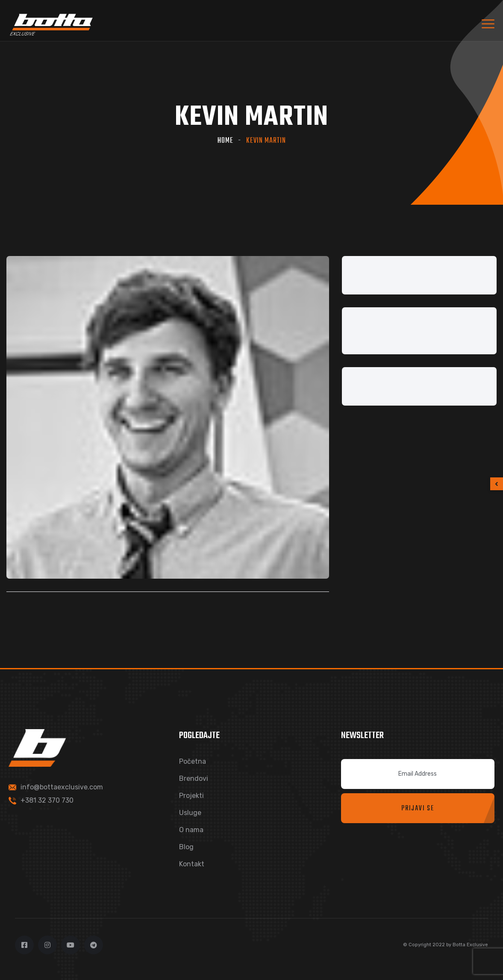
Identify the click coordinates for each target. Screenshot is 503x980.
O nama (191, 830)
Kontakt (192, 864)
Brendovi (194, 778)
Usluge (190, 813)
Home (225, 141)
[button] (497, 484)
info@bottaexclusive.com (62, 787)
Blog (186, 847)
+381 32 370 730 (47, 800)
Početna (193, 761)
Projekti (191, 796)
